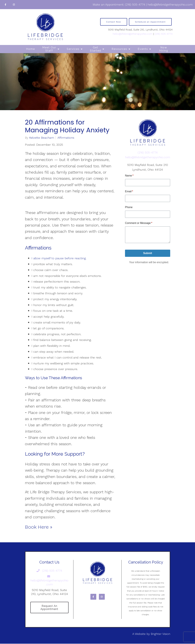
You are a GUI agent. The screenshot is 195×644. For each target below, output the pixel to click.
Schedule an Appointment (150, 22)
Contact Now (114, 22)
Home (31, 49)
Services (73, 49)
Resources (119, 49)
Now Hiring (164, 49)
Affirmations (66, 138)
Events (143, 49)
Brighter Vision (160, 634)
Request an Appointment (49, 608)
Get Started (96, 49)
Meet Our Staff (49, 49)
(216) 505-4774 (135, 4)
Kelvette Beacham (42, 138)
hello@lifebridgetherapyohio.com (170, 4)
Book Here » (39, 527)
